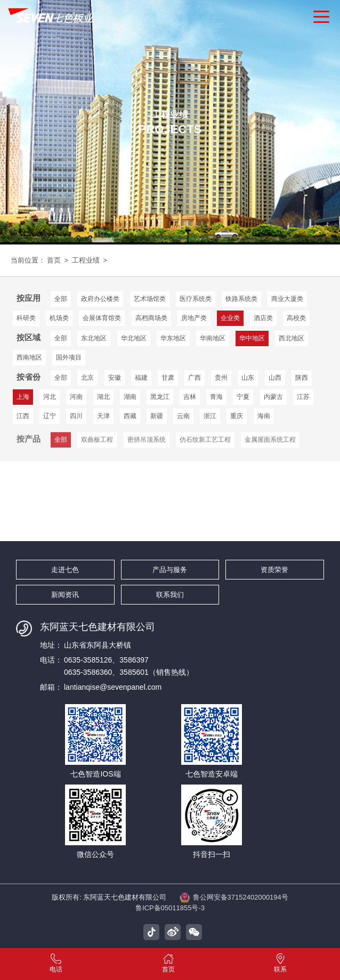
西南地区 (29, 357)
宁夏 (243, 397)
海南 (264, 416)
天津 (103, 416)
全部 (61, 299)
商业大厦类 (287, 299)
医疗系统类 (196, 299)
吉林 (190, 397)
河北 (50, 397)
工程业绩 (86, 260)
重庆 (237, 416)
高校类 (296, 318)
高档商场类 (151, 318)
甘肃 (168, 378)
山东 (248, 378)
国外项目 (69, 357)
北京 (87, 378)
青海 (216, 397)
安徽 (115, 378)
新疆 (157, 416)
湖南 (130, 397)
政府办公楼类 (100, 299)
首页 (54, 260)
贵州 (221, 378)
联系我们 (170, 595)
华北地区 (134, 338)
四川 (76, 416)
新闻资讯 (65, 595)
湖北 (103, 397)
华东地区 (173, 338)
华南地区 (213, 338)
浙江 (210, 416)
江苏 (303, 397)
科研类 (26, 318)
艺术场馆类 (150, 299)
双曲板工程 (97, 447)
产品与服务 (170, 570)
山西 (275, 378)
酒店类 (263, 318)
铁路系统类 (241, 299)
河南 (76, 397)
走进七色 (65, 570)
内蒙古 (273, 397)
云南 (183, 416)
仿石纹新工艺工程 (205, 447)
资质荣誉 (274, 570)
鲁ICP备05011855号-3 (170, 908)
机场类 (59, 318)
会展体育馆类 (102, 318)
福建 (141, 378)
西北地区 (292, 338)
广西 (195, 378)
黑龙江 (160, 397)
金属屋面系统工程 (270, 447)
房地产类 (194, 318)
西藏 (130, 416)
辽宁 (50, 416)
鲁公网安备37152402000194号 (234, 897)
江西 (23, 416)
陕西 (302, 378)
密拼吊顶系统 (147, 447)
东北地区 (94, 338)
